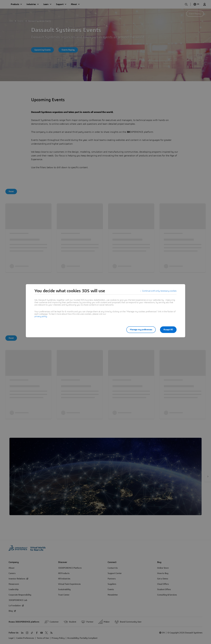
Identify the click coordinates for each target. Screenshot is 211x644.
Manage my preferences (141, 330)
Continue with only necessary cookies (159, 291)
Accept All (168, 330)
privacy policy (41, 316)
